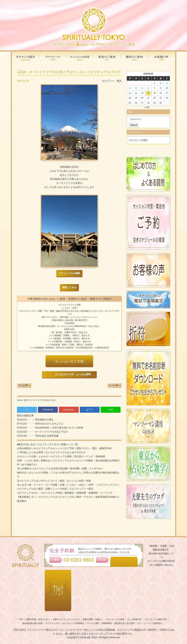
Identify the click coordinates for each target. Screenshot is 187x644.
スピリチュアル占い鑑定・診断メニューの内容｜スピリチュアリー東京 (55, 489)
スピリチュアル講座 (115, 619)
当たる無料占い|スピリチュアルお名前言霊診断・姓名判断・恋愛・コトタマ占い (60, 468)
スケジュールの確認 (69, 273)
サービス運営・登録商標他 (99, 623)
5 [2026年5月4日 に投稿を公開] (136, 88)
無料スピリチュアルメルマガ (66, 619)
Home (19, 400)
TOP (21, 619)
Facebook (48, 410)
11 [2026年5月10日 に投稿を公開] (130, 93)
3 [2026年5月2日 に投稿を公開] (167, 83)
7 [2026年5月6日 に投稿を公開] (148, 88)
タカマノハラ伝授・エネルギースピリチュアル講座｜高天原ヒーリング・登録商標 (61, 456)
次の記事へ (114, 385)
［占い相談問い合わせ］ (161, 565)
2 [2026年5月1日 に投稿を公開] (161, 83)
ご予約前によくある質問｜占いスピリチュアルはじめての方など (52, 452)
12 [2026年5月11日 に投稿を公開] (136, 93)
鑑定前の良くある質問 (125, 623)
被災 (119, 81)
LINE (111, 410)
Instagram (69, 410)
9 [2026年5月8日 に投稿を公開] (161, 88)
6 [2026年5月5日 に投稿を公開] (142, 88)
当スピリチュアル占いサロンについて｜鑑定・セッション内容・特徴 (54, 481)
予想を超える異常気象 (46, 436)
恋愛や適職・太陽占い (93, 619)
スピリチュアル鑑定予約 (156, 619)
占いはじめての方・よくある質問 (72, 374)
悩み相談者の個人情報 (32, 623)
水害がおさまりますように (49, 424)
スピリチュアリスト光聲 (69, 305)
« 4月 (147, 107)
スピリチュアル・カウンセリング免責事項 (65, 623)
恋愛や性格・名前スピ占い (38, 619)
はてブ (90, 410)
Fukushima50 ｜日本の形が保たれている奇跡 (59, 428)
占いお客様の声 (134, 619)
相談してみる (69, 287)
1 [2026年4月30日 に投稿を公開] (154, 83)
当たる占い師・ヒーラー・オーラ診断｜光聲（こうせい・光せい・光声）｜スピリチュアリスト (68, 485)
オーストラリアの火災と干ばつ (51, 432)
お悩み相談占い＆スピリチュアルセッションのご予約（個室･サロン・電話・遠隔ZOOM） (65, 448)
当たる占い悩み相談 (80, 311)
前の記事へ (24, 385)
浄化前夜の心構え (44, 420)
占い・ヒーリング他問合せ (150, 623)
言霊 (64, 311)
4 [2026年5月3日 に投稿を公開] (130, 88)
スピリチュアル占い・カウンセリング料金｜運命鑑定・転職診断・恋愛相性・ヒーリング (65, 493)
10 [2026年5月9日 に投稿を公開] (167, 88)
